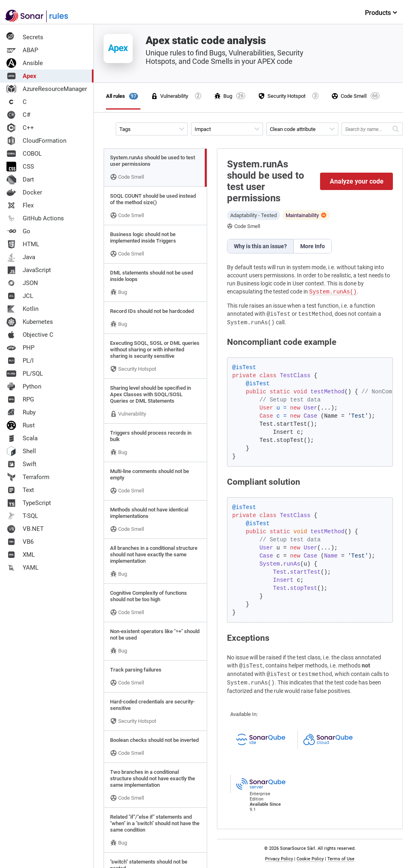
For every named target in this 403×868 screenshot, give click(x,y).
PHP (20, 348)
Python (24, 386)
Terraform (28, 477)
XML (21, 555)
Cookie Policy (310, 859)
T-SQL (22, 516)
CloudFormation (36, 141)
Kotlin (22, 309)
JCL (20, 296)
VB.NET (25, 529)
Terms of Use (341, 859)
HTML (23, 244)
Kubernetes (30, 322)
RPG (20, 399)
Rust (21, 425)
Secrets (25, 37)
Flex (20, 205)
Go (18, 231)
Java (21, 257)
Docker (24, 192)
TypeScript (29, 503)
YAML (22, 568)
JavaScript (29, 270)
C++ (20, 128)
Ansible (25, 63)
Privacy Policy (279, 859)
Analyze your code (357, 181)
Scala (22, 438)
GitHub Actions (35, 218)
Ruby (21, 412)
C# (18, 115)
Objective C (30, 335)
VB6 (20, 542)
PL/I (20, 361)
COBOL (24, 154)
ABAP (22, 50)
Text (20, 490)
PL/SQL (25, 374)
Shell (21, 451)
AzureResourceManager (47, 89)
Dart (20, 180)
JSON (22, 283)
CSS (20, 167)
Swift (21, 464)
